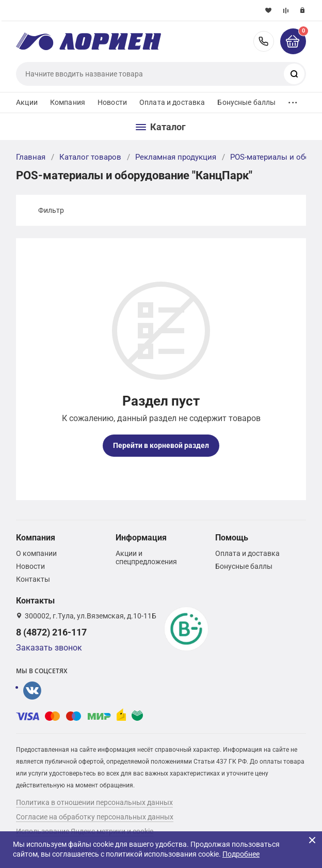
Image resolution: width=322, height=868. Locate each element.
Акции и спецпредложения (146, 557)
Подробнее (241, 854)
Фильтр (51, 210)
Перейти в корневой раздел (161, 445)
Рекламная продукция (176, 157)
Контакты (33, 579)
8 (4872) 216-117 (264, 41)
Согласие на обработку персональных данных (95, 817)
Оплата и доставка (172, 102)
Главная (31, 157)
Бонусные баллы (246, 102)
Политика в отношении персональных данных (94, 802)
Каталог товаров (90, 157)
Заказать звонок (49, 648)
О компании (36, 553)
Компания (68, 102)
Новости (112, 102)
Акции (27, 102)
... (293, 100)
